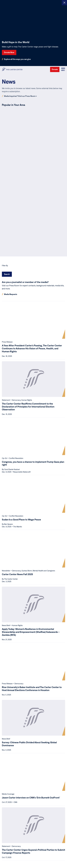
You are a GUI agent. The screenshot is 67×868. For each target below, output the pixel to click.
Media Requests (11, 294)
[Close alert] (64, 3)
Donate (55, 69)
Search (7, 274)
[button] (63, 69)
